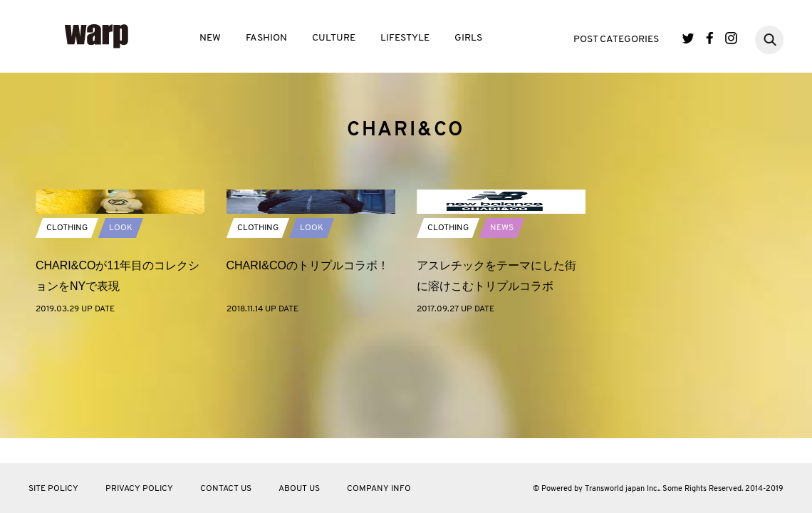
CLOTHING (67, 327)
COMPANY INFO (379, 489)
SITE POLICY (53, 489)
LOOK (121, 327)
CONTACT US (226, 489)
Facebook (710, 38)
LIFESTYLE (405, 38)
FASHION (266, 38)
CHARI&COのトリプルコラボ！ (308, 364)
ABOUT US (299, 489)
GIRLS (468, 38)
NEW (210, 38)
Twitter (688, 38)
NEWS (502, 327)
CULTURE (334, 38)
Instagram (731, 38)
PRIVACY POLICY (139, 489)
